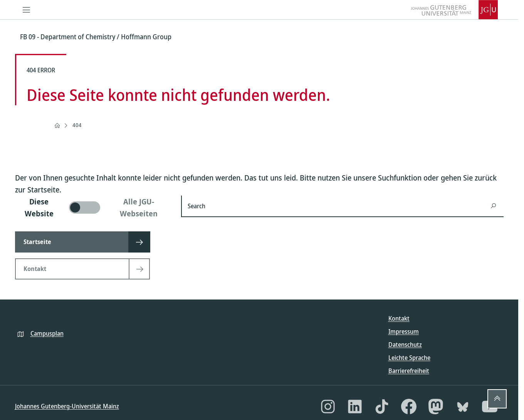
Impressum (404, 331)
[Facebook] (409, 407)
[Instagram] (328, 407)
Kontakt (399, 318)
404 (77, 125)
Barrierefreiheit (409, 371)
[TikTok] (382, 407)
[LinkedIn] (355, 407)
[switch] (93, 207)
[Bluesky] (463, 407)
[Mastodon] (436, 407)
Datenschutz (405, 345)
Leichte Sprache (409, 358)
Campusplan (47, 333)
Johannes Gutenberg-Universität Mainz (67, 406)
